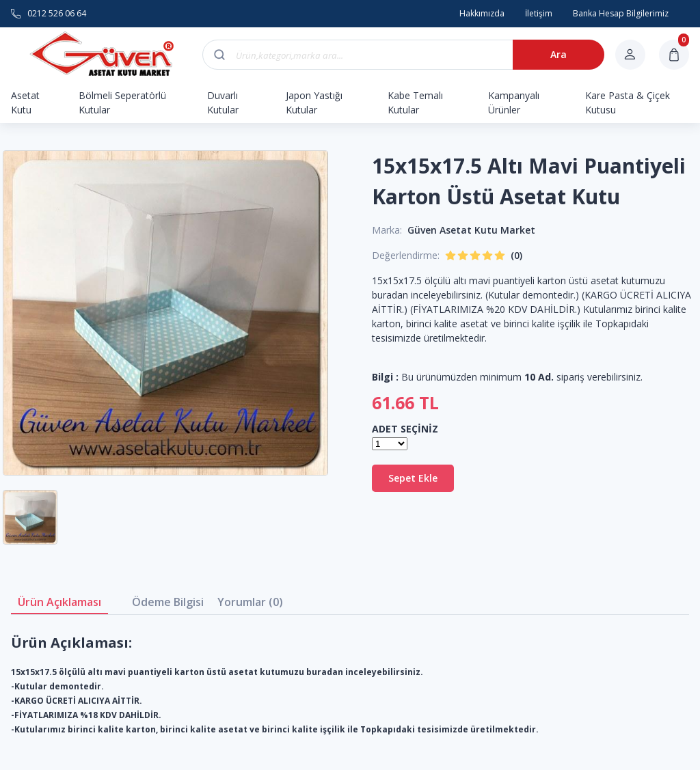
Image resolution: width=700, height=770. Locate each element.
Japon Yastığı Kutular (314, 102)
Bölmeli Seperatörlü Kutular (122, 102)
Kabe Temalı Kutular (415, 102)
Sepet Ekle (413, 478)
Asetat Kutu (25, 102)
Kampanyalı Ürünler (514, 102)
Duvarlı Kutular (223, 102)
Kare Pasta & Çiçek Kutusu (628, 102)
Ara (558, 54)
